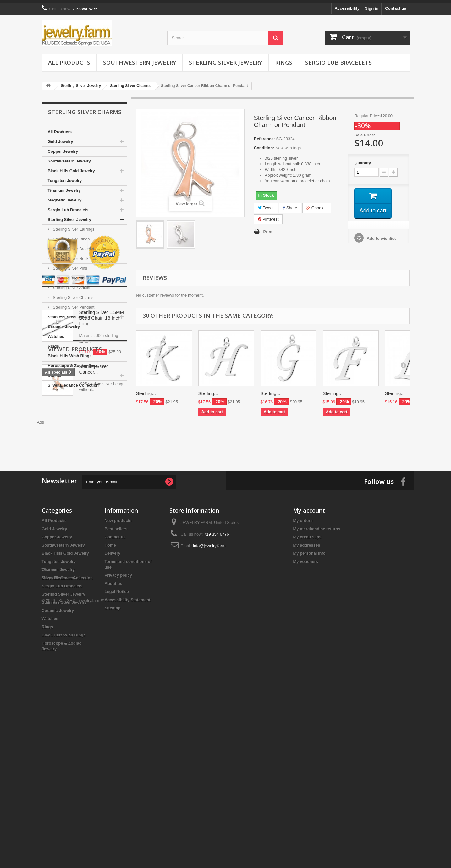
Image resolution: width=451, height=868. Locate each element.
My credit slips (307, 697)
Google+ (317, 205)
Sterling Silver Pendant (73, 304)
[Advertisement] (273, 436)
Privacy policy (118, 736)
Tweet (266, 205)
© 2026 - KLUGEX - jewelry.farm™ (73, 851)
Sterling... (146, 390)
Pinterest (268, 216)
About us (113, 744)
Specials (61, 458)
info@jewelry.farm (209, 706)
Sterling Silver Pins (70, 265)
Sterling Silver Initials (71, 275)
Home (110, 705)
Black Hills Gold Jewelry (71, 168)
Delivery (113, 714)
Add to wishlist (381, 236)
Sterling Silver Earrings (73, 226)
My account (309, 671)
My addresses (306, 705)
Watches (56, 333)
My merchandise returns (316, 689)
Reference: (264, 136)
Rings (284, 59)
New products (118, 681)
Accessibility (347, 5)
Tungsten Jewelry (65, 177)
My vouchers (305, 722)
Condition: (264, 145)
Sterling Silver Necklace (74, 255)
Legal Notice (117, 752)
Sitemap (113, 768)
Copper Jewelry (63, 148)
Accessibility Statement (128, 760)
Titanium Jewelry (64, 187)
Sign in (372, 5)
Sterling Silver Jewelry (225, 59)
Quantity (363, 160)
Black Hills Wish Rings (70, 353)
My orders (303, 681)
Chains (55, 372)
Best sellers (116, 689)
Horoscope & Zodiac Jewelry (76, 363)
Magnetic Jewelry (65, 197)
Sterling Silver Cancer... (94, 578)
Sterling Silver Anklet (71, 285)
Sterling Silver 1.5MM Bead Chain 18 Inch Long (102, 481)
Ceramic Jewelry (64, 324)
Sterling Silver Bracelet (73, 246)
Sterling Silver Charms (73, 294)
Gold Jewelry (60, 138)
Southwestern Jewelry (140, 59)
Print (268, 229)
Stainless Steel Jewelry (70, 314)
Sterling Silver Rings (71, 236)
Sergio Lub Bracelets (338, 59)
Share (290, 205)
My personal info (309, 714)
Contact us (396, 5)
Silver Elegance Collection (73, 382)
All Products (69, 59)
